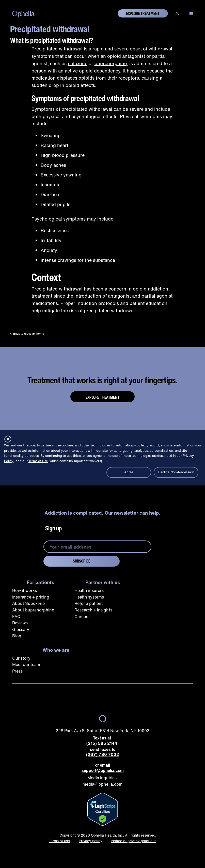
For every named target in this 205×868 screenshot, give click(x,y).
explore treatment (143, 13)
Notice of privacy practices (134, 841)
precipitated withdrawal (88, 109)
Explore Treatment (103, 397)
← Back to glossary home (27, 334)
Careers (82, 617)
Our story (21, 658)
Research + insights (93, 610)
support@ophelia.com (103, 771)
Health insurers (89, 590)
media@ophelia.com (103, 784)
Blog (17, 636)
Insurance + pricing (31, 597)
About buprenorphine (33, 610)
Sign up (53, 528)
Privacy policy (91, 841)
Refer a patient (89, 603)
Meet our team (26, 664)
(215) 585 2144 (102, 743)
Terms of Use (38, 461)
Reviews (20, 623)
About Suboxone (28, 603)
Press (17, 671)
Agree (129, 472)
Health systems (89, 597)
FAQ (16, 617)
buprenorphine (111, 63)
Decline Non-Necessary (176, 472)
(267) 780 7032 (103, 755)
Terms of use (59, 841)
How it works (25, 590)
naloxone (78, 63)
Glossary (21, 629)
